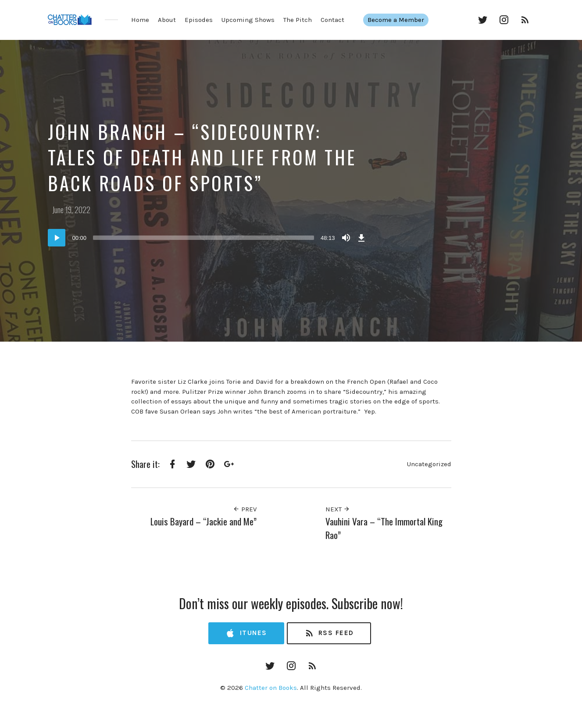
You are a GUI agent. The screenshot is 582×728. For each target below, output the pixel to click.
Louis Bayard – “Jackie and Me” (204, 521)
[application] (208, 238)
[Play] (57, 238)
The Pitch (298, 20)
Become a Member (401, 20)
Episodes (199, 20)
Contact (332, 20)
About (167, 20)
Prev (245, 509)
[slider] (204, 238)
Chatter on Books (271, 688)
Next (338, 509)
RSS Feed (329, 633)
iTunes (246, 633)
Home (140, 20)
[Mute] (346, 238)
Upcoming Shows (248, 20)
